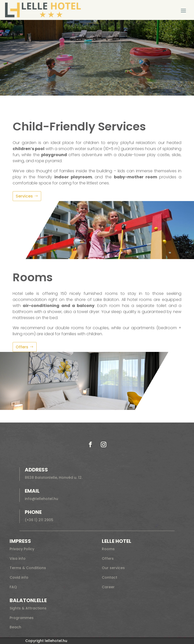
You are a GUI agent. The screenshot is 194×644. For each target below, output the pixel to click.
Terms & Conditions (28, 568)
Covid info (19, 577)
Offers (22, 347)
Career (108, 587)
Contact (110, 577)
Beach (15, 627)
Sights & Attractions (28, 608)
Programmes (22, 618)
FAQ (13, 587)
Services (24, 196)
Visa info (18, 558)
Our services (113, 568)
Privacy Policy (22, 549)
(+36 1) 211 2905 (39, 520)
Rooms (108, 549)
